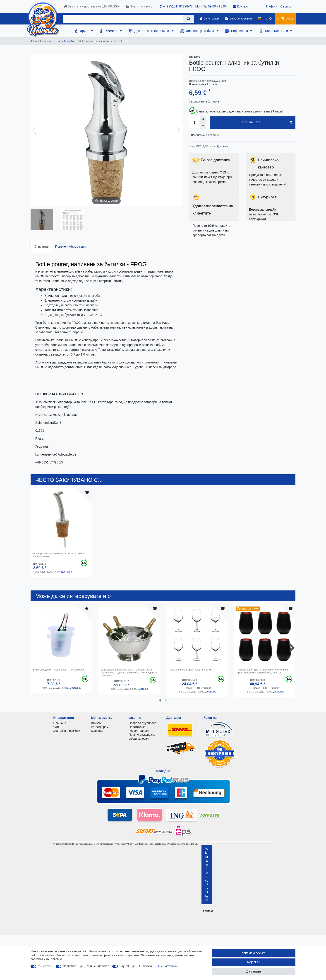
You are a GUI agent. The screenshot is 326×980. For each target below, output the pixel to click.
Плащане (60, 723)
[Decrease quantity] (203, 126)
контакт (208, 911)
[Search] (188, 19)
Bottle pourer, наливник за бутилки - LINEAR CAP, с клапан (59, 555)
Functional (146, 966)
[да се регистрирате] (239, 19)
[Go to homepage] (41, 41)
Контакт (241, 6)
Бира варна (240, 31)
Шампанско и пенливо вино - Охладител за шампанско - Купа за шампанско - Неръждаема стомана (129, 672)
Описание (41, 246)
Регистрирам (100, 727)
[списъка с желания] (269, 19)
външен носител (98, 966)
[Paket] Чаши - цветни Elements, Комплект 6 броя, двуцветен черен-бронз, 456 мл (262, 671)
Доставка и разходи (67, 731)
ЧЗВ (56, 727)
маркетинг (70, 966)
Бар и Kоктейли (277, 31)
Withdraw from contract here (207, 875)
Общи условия (139, 739)
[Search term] (123, 19)
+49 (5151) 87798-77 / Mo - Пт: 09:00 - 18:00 (193, 6)
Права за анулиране (143, 723)
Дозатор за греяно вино (152, 31)
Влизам (96, 723)
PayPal (124, 966)
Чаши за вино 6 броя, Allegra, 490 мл (191, 670)
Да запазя (254, 971)
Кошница (97, 731)
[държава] (259, 19)
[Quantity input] (194, 122)
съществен (45, 966)
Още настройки (167, 966)
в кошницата (267, 122)
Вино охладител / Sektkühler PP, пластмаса (58, 670)
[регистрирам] (210, 19)
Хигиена (112, 31)
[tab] (41, 247)
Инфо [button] (270, 6)
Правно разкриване (142, 735)
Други (85, 31)
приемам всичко (253, 953)
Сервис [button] (286, 6)
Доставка (222, 146)
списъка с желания (205, 135)
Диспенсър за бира (201, 31)
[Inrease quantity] (203, 119)
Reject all (254, 962)
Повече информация (70, 246)
